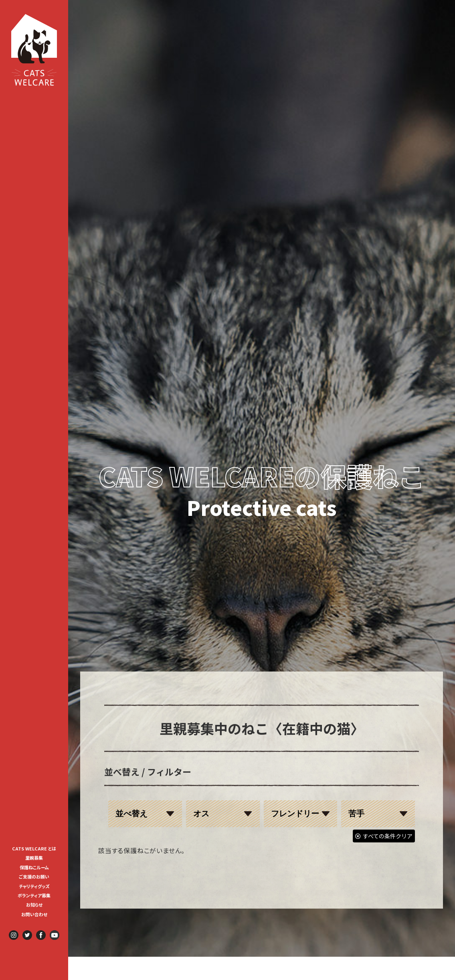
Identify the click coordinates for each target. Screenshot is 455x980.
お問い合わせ (34, 914)
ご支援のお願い (34, 877)
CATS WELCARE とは (34, 848)
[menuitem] (34, 848)
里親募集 (34, 858)
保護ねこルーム (34, 867)
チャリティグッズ (34, 886)
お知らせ (34, 905)
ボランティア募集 (36, 895)
